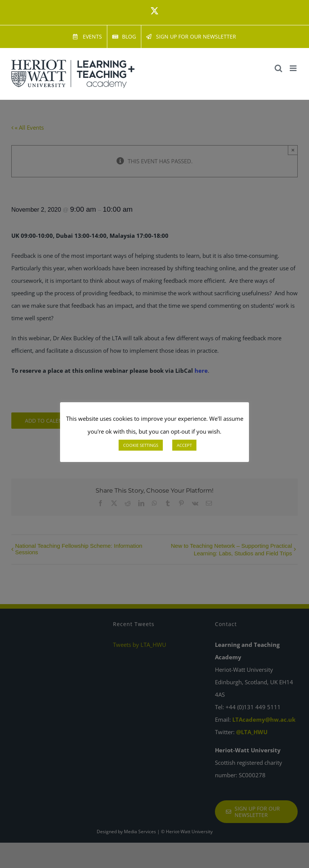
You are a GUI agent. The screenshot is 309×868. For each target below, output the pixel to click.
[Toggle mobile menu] (294, 68)
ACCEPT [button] (184, 445)
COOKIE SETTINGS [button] (141, 445)
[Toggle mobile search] (278, 68)
